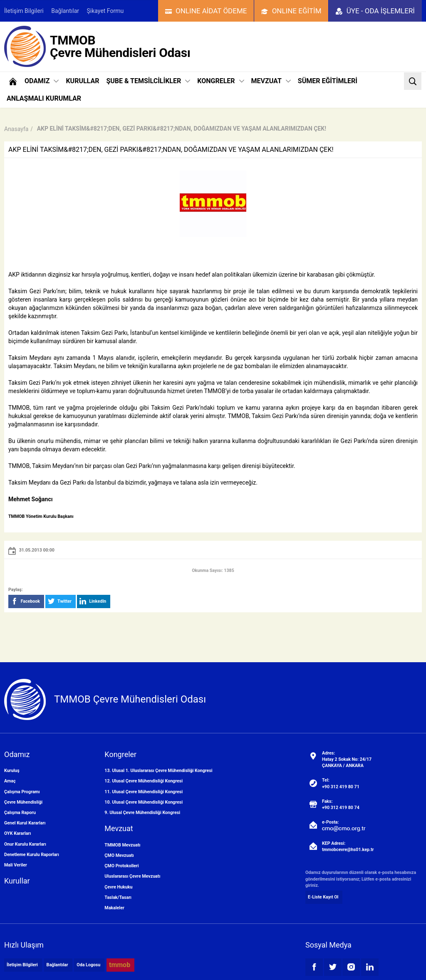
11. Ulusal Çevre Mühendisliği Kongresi (144, 792)
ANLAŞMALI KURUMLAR (44, 98)
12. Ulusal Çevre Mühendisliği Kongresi (144, 781)
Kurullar (17, 881)
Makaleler (114, 908)
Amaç (10, 781)
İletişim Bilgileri (24, 11)
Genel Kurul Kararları (25, 823)
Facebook (25, 601)
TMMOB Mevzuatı (122, 845)
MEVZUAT (271, 81)
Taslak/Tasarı (118, 897)
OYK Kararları (17, 833)
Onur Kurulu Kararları (25, 844)
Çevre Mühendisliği (23, 802)
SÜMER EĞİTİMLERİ (328, 81)
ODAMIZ (42, 81)
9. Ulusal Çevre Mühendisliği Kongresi (142, 813)
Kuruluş (12, 771)
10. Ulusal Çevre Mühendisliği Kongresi (144, 802)
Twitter (60, 601)
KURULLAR (82, 81)
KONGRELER (220, 81)
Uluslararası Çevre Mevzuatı (132, 876)
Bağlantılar (65, 11)
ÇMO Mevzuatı (119, 855)
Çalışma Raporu (20, 813)
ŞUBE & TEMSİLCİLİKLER (148, 81)
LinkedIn (93, 601)
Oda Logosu (88, 965)
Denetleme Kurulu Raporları (32, 855)
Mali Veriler (16, 865)
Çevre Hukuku (118, 887)
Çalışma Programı (22, 792)
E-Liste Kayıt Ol (323, 897)
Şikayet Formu (105, 11)
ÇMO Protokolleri (121, 866)
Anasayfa (16, 129)
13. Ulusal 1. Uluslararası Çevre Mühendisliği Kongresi (158, 771)
